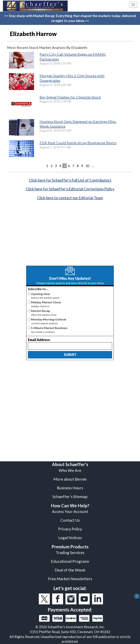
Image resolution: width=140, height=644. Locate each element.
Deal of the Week (70, 570)
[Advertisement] (70, 236)
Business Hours (70, 488)
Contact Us (70, 520)
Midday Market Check (46, 302)
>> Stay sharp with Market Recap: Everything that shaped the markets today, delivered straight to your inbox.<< (70, 18)
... (93, 166)
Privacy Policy (70, 529)
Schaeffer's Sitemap (70, 497)
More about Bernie (70, 479)
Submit (70, 355)
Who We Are (70, 470)
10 (87, 166)
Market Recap (41, 311)
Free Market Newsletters (70, 579)
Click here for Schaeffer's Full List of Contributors (70, 180)
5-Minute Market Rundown (49, 328)
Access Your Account (70, 511)
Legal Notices (70, 538)
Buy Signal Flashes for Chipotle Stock (70, 97)
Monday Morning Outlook (49, 319)
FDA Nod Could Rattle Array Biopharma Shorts (78, 143)
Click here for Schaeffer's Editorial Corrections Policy (70, 189)
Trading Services (70, 553)
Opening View (40, 294)
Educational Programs (70, 561)
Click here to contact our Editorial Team (70, 198)
